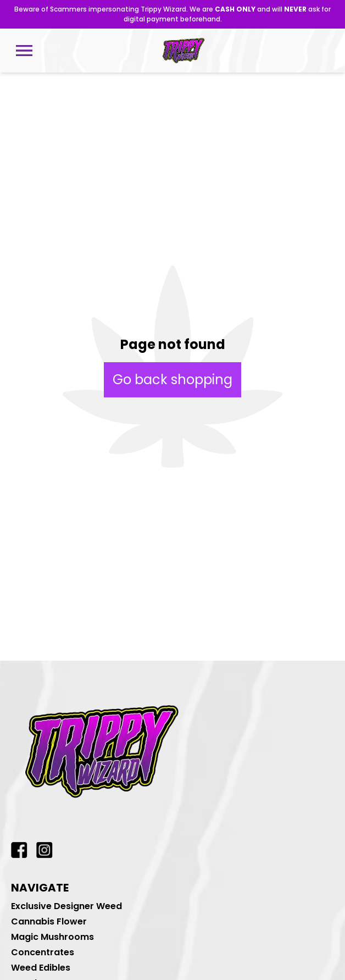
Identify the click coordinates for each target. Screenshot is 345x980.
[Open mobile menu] (24, 51)
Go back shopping (172, 380)
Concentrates (43, 952)
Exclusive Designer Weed (66, 906)
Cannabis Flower (49, 921)
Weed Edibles (41, 968)
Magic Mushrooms (52, 937)
